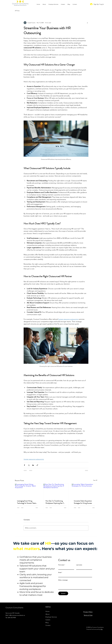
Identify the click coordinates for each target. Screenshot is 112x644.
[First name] (66, 568)
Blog (47, 623)
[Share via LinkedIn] (33, 465)
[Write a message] (75, 585)
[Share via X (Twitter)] (29, 465)
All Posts (17, 11)
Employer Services (51, 617)
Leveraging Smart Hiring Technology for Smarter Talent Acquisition (27, 502)
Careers (48, 620)
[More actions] (87, 23)
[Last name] (84, 568)
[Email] (75, 576)
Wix (102, 629)
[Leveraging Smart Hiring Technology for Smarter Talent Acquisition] (28, 491)
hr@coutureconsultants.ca (17, 615)
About (47, 614)
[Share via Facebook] (24, 465)
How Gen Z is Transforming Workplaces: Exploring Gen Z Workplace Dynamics (55, 502)
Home (47, 611)
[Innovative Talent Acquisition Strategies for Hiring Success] (84, 491)
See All (95, 480)
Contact (48, 625)
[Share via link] (37, 465)
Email (60, 572)
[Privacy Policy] (88, 612)
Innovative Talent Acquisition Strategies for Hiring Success (83, 502)
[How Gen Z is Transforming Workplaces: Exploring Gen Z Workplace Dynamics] (56, 491)
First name (62, 565)
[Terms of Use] (88, 615)
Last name (79, 565)
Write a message (63, 580)
